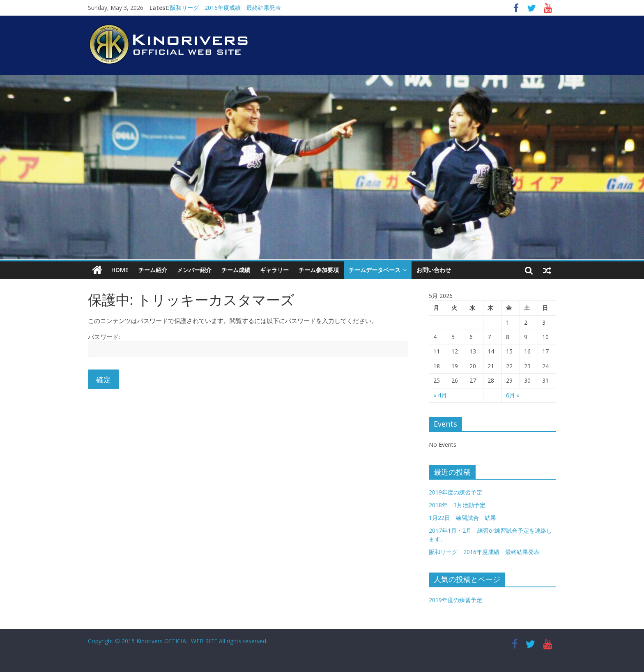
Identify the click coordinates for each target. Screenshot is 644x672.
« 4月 (440, 395)
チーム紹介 (153, 270)
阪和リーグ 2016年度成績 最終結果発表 (225, 8)
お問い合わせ (434, 270)
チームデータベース (375, 270)
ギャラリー (274, 270)
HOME (120, 270)
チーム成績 (236, 270)
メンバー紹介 (194, 270)
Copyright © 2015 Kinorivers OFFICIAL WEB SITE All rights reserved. (178, 641)
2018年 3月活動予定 (457, 505)
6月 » (513, 395)
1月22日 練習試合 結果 (462, 518)
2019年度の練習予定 (455, 492)
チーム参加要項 (319, 270)
